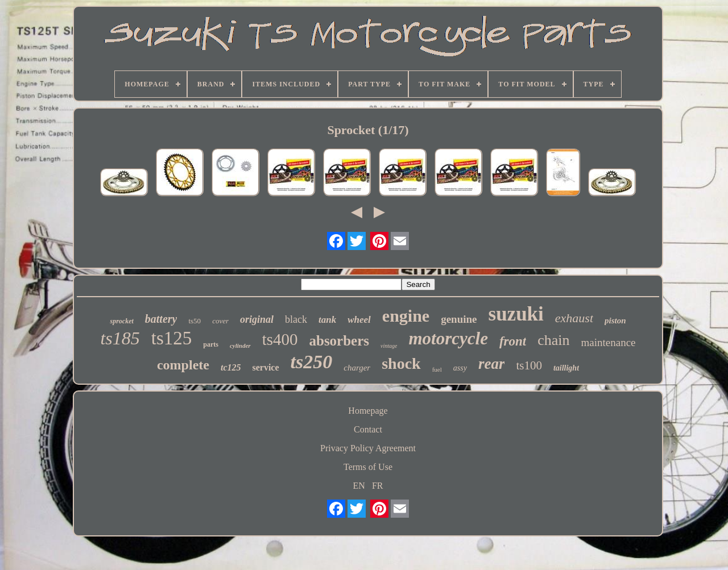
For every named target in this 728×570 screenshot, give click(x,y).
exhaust (574, 318)
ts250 (312, 362)
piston (615, 321)
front (513, 341)
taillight (566, 368)
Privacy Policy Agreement (368, 448)
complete (183, 365)
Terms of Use (368, 467)
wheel (359, 320)
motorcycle (448, 338)
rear (492, 364)
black (296, 319)
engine (406, 316)
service (265, 367)
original (257, 319)
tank (327, 320)
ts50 (195, 321)
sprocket (121, 321)
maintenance (609, 342)
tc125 (231, 367)
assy (460, 368)
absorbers (339, 341)
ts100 (529, 365)
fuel (437, 369)
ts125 (172, 338)
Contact (368, 429)
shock (401, 363)
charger (357, 368)
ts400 (280, 339)
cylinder (240, 346)
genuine (459, 319)
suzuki (516, 314)
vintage (389, 346)
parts (211, 344)
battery (161, 319)
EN (359, 486)
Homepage (368, 411)
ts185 (120, 338)
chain (553, 340)
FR (378, 486)
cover (220, 321)
